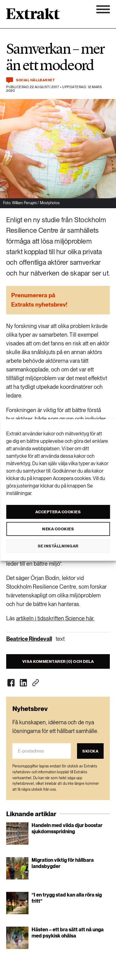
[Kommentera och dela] (10, 80)
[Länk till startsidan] (33, 16)
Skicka (90, 751)
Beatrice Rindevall (29, 639)
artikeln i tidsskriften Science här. (55, 618)
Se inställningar (58, 546)
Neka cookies (58, 529)
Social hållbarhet (35, 80)
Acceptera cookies (58, 512)
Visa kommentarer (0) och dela (58, 661)
